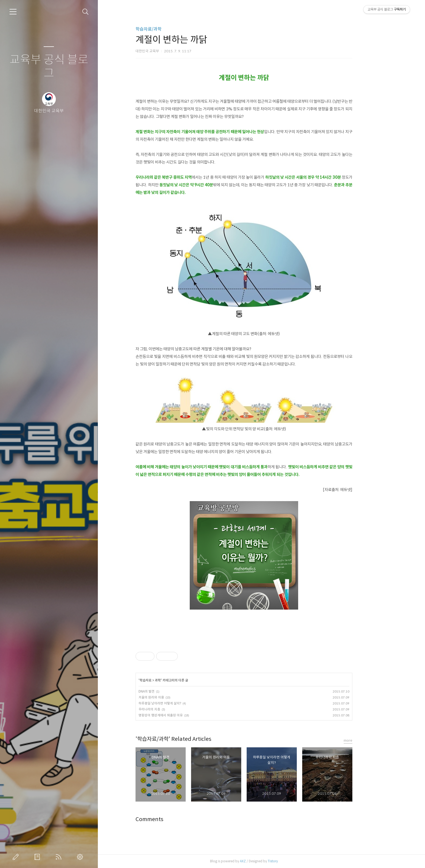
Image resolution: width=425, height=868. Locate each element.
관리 (81, 857)
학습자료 (163, 680)
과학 (175, 680)
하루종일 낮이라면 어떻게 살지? (177, 703)
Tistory (290, 861)
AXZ (260, 861)
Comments (167, 819)
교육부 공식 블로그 (49, 67)
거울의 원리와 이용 (169, 697)
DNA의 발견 (164, 691)
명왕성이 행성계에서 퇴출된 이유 (178, 715)
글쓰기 (17, 857)
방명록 (38, 857)
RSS (60, 857)
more (365, 740)
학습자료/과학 (166, 29)
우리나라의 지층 (167, 709)
